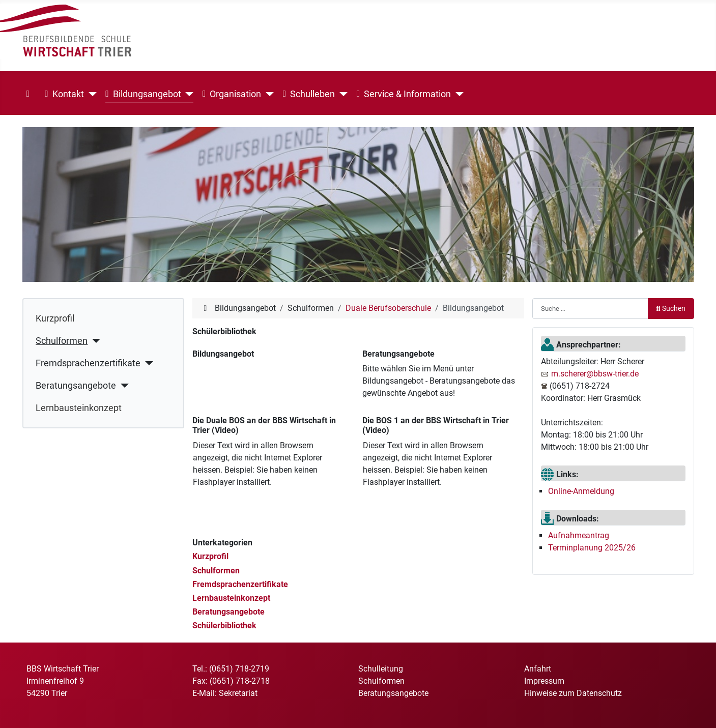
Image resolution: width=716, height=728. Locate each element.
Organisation (232, 94)
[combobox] (590, 308)
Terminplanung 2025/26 (592, 548)
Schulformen (62, 341)
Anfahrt (538, 669)
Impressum (544, 681)
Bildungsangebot (143, 94)
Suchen (671, 309)
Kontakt (64, 94)
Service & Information (404, 94)
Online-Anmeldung (581, 491)
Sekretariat (238, 693)
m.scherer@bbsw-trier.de (595, 374)
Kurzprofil (55, 318)
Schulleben (309, 94)
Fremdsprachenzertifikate (88, 363)
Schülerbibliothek (224, 625)
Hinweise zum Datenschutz (573, 693)
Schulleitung (381, 669)
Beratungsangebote (76, 386)
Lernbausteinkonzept (79, 408)
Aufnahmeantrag (579, 535)
